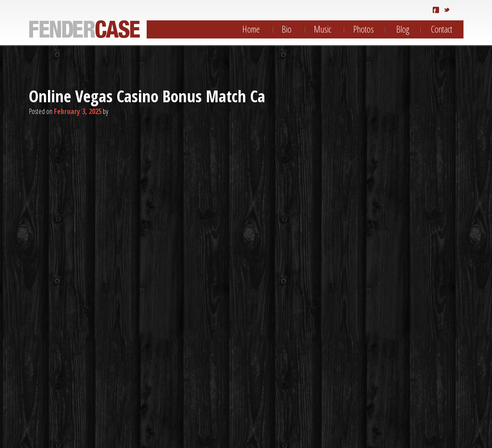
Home (251, 29)
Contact (442, 29)
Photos (363, 29)
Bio (287, 29)
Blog (403, 29)
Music (322, 29)
